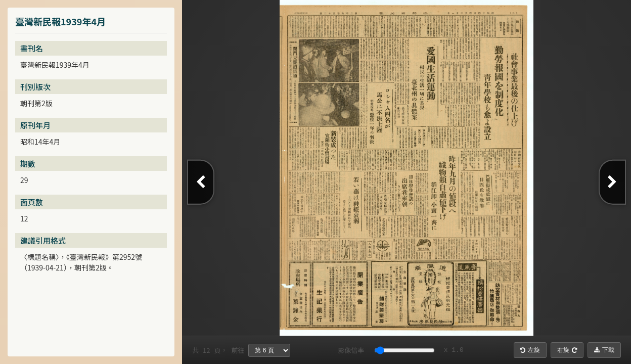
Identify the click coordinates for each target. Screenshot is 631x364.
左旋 (530, 350)
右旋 (567, 350)
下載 (604, 350)
